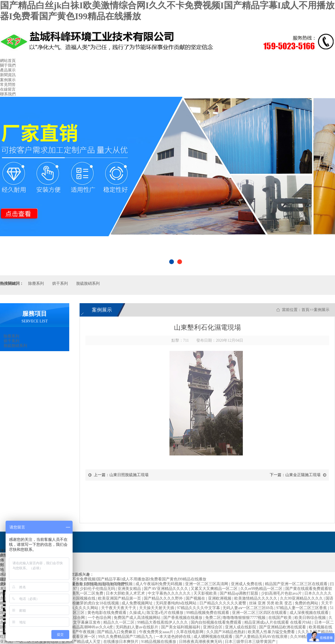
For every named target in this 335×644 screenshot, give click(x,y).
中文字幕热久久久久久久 (170, 593)
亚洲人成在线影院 (241, 627)
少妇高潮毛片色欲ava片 (282, 593)
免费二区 (213, 618)
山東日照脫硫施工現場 (129, 475)
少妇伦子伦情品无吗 (98, 589)
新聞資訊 (8, 75)
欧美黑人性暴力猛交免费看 (272, 632)
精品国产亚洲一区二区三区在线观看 (297, 584)
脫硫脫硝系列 (88, 284)
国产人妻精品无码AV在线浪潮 (262, 637)
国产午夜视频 (83, 632)
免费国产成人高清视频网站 (138, 618)
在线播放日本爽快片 (121, 642)
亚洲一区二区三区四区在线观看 (260, 613)
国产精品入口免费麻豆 (117, 632)
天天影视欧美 (206, 593)
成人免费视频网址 (138, 603)
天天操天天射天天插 (157, 608)
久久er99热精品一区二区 (262, 589)
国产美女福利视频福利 (181, 627)
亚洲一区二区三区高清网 (207, 584)
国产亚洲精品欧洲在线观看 (283, 627)
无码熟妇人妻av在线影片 (137, 627)
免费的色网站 (307, 603)
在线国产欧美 (281, 618)
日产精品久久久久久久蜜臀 (223, 603)
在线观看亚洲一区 (80, 637)
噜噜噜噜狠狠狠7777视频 (245, 618)
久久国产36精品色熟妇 (226, 632)
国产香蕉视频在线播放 (183, 618)
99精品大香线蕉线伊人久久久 (163, 622)
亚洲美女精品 (130, 589)
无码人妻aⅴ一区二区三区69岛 (248, 608)
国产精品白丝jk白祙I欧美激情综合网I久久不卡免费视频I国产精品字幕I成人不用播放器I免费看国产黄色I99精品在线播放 (103, 579)
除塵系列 (36, 284)
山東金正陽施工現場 (303, 475)
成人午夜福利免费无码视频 (159, 584)
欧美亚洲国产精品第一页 (120, 598)
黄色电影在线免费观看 (107, 613)
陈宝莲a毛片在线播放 (166, 613)
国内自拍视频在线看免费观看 (217, 622)
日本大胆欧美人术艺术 (126, 593)
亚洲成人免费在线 (247, 584)
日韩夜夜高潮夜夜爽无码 (201, 642)
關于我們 (8, 65)
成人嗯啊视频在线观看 (214, 637)
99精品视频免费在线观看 (208, 613)
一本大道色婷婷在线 (174, 637)
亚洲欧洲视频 (220, 598)
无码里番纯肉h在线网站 (177, 603)
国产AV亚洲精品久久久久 (166, 589)
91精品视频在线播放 (159, 642)
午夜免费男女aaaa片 (157, 632)
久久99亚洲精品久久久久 (302, 598)
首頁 (305, 310)
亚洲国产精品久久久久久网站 (73, 608)
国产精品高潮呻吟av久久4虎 (89, 627)
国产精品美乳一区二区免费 (80, 593)
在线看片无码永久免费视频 (110, 584)
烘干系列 (60, 284)
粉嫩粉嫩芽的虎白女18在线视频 (92, 603)
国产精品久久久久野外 (164, 598)
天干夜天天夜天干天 (119, 608)
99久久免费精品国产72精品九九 (126, 637)
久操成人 (137, 613)
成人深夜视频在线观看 (310, 613)
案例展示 (8, 80)
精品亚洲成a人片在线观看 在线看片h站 (278, 622)
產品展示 (8, 70)
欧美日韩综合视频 (311, 618)
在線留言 (8, 89)
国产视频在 (196, 598)
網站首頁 (8, 61)
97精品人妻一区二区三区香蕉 (302, 608)
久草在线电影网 (190, 632)
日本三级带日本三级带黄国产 (251, 642)
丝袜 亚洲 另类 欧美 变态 (271, 603)
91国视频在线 (84, 598)
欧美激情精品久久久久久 (256, 598)
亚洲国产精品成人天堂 (82, 642)
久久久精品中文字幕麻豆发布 (76, 622)
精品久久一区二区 (119, 622)
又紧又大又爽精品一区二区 (215, 589)
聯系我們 (8, 94)
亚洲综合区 (213, 627)
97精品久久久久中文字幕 (199, 608)
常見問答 (8, 85)
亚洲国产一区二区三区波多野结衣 (30, 642)
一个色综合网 (100, 618)
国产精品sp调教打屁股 (240, 593)
